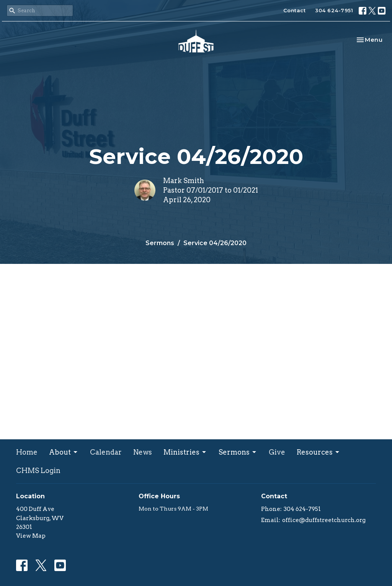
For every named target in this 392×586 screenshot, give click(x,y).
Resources (318, 452)
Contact (295, 10)
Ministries (185, 452)
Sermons (160, 243)
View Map (31, 536)
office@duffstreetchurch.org (324, 520)
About (64, 452)
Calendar (106, 452)
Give (277, 452)
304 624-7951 (334, 10)
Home (27, 452)
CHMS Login (38, 471)
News (143, 452)
